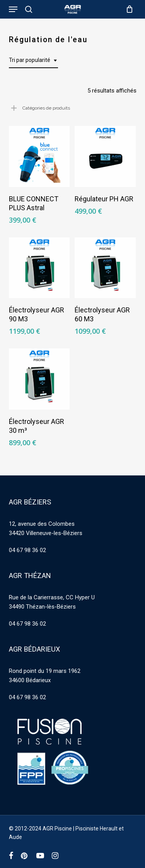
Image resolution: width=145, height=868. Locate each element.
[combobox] (33, 60)
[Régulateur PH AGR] (105, 156)
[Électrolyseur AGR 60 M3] (105, 268)
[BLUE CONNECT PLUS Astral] (39, 156)
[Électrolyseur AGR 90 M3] (39, 268)
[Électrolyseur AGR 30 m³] (39, 379)
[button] (13, 9)
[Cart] (128, 9)
